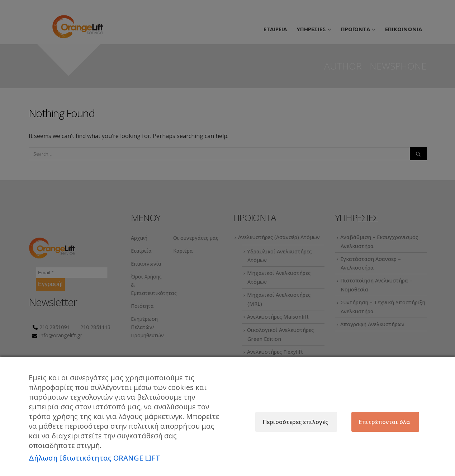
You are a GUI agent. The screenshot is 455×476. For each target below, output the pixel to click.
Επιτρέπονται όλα (384, 422)
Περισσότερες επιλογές (295, 422)
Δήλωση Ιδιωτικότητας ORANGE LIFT (94, 458)
